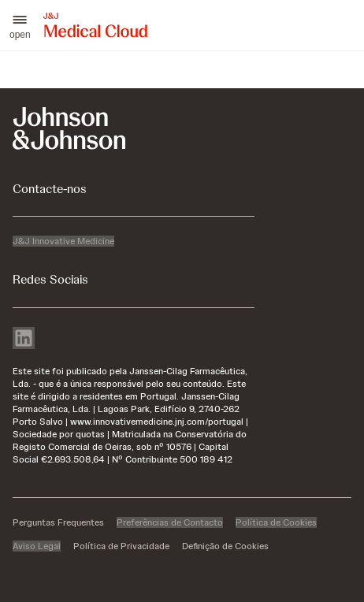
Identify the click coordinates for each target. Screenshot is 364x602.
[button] (20, 25)
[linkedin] (24, 340)
